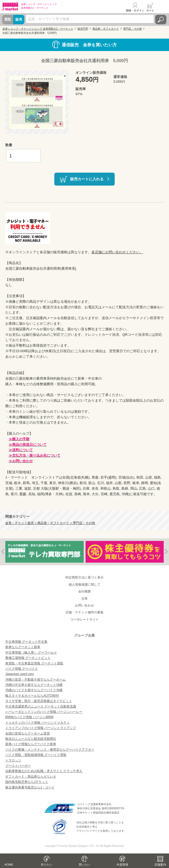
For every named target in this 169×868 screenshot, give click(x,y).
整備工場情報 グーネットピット (28, 658)
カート (150, 10)
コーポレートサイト (84, 619)
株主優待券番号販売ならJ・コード (30, 787)
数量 (9, 145)
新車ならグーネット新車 (23, 647)
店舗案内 (160, 865)
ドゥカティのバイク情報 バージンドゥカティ (37, 723)
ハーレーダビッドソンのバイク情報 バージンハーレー (44, 712)
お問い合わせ (84, 605)
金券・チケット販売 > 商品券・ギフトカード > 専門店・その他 (50, 523)
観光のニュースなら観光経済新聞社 (31, 739)
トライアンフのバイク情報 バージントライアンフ (41, 728)
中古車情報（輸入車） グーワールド (31, 653)
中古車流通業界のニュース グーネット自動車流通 (41, 706)
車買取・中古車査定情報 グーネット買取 (34, 663)
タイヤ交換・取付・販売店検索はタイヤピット (39, 701)
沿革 (84, 599)
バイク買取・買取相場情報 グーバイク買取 (36, 755)
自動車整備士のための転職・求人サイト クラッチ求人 (44, 771)
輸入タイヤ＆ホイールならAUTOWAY (32, 696)
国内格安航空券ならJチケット (27, 782)
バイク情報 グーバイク (22, 669)
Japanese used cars (19, 674)
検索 (161, 20)
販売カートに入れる (87, 179)
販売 (19, 19)
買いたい (84, 865)
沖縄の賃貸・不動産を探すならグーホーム (35, 679)
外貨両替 (122, 865)
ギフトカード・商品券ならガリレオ (31, 777)
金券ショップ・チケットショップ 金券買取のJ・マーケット (38, 29)
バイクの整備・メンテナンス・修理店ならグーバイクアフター (50, 750)
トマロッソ (13, 760)
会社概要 (84, 591)
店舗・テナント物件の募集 (84, 612)
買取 (8, 19)
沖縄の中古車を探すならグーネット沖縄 (34, 685)
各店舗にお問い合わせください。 (117, 252)
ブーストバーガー (18, 766)
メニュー (162, 7)
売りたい (47, 865)
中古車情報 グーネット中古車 (26, 642)
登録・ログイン (135, 10)
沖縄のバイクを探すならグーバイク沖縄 (34, 690)
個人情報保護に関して (84, 585)
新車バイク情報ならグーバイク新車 (31, 744)
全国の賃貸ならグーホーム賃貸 (28, 733)
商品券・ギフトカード (106, 29)
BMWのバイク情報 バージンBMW (29, 717)
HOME (9, 865)
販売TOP (83, 29)
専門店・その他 (132, 29)
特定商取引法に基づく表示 (84, 577)
